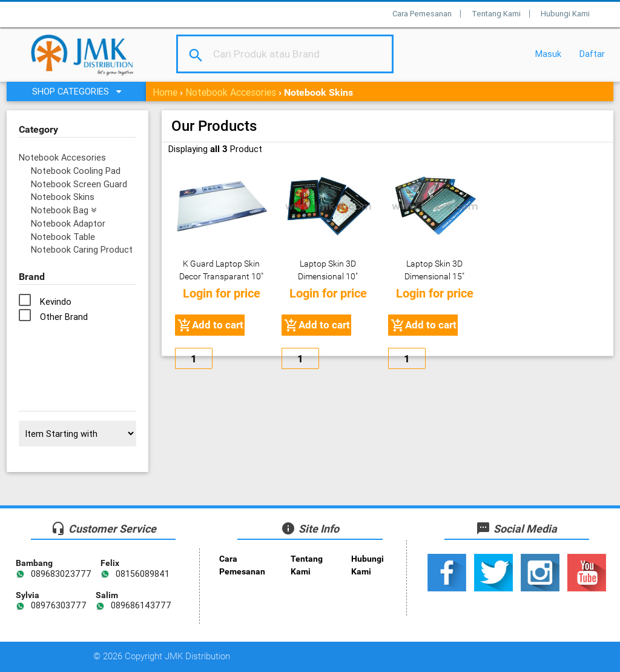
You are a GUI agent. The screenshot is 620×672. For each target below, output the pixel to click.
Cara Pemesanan (422, 14)
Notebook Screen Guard (79, 184)
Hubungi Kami (565, 14)
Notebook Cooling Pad (76, 171)
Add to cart (210, 325)
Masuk (548, 54)
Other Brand (64, 317)
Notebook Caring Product (82, 249)
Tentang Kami (496, 14)
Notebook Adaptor (68, 223)
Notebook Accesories (231, 92)
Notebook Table (63, 237)
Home (165, 92)
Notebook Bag (64, 210)
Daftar (592, 54)
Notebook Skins (63, 197)
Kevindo (56, 301)
